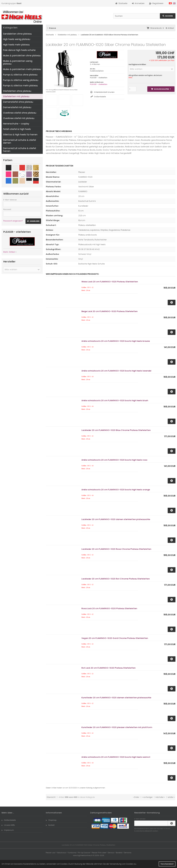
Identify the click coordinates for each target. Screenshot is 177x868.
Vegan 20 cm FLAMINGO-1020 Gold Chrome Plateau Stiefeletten (115, 638)
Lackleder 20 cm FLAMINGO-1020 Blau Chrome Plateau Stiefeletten (116, 430)
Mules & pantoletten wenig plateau (18, 62)
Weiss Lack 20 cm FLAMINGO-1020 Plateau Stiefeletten (110, 282)
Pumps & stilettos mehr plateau (20, 86)
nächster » (160, 797)
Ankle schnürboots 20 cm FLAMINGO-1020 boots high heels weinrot (116, 757)
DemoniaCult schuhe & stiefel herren (20, 150)
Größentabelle (100, 97)
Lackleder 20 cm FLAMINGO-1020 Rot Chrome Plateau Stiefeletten (116, 579)
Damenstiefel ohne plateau (18, 102)
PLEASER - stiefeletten (99, 84)
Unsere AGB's (8, 825)
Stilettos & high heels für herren (20, 135)
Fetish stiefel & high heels (17, 129)
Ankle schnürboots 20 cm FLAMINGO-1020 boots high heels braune (116, 341)
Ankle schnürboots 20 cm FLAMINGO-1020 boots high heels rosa (114, 460)
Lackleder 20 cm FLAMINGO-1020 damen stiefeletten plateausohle (116, 519)
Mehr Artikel (9, 252)
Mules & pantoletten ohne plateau (22, 56)
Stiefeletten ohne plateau (17, 91)
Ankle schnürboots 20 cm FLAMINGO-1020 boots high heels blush (115, 400)
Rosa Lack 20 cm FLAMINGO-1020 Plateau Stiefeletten (109, 608)
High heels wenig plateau (17, 39)
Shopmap (51, 820)
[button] (152, 69)
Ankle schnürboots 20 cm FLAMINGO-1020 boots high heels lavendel (116, 371)
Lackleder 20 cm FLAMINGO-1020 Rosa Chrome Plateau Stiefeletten (116, 549)
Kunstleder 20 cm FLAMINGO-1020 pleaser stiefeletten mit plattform (117, 727)
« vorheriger (147, 797)
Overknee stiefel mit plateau (19, 118)
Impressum (8, 830)
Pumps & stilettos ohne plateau (20, 75)
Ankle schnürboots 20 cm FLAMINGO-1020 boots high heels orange (116, 490)
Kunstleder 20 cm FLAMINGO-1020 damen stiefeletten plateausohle (116, 698)
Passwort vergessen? (13, 221)
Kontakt (50, 825)
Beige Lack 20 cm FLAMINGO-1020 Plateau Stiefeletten (109, 311)
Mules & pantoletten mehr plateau (22, 69)
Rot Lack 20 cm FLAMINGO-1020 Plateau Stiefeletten (108, 668)
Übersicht (51, 797)
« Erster (136, 797)
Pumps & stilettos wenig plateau (21, 80)
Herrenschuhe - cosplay (16, 124)
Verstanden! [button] (167, 864)
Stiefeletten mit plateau (16, 96)
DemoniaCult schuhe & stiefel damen (20, 141)
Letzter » (171, 797)
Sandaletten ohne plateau (17, 34)
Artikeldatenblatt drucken (104, 92)
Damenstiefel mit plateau (17, 107)
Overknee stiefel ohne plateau (20, 113)
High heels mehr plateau (16, 45)
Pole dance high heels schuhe (19, 50)
